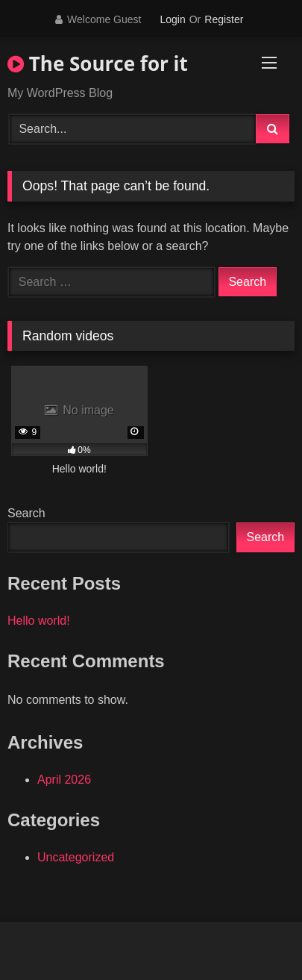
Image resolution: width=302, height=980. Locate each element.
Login (172, 19)
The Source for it (98, 63)
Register (224, 19)
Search (26, 513)
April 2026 (64, 780)
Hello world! (39, 621)
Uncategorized (76, 857)
